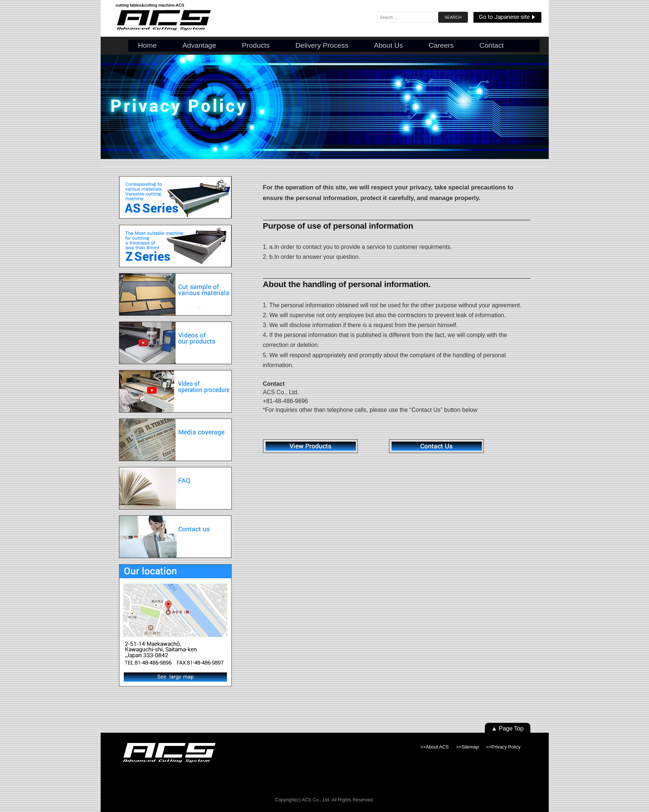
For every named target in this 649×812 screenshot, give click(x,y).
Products (256, 45)
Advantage (199, 45)
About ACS (437, 747)
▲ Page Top (508, 728)
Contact (491, 45)
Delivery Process (322, 45)
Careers (441, 45)
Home (147, 45)
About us (388, 45)
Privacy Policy (506, 747)
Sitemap (470, 747)
